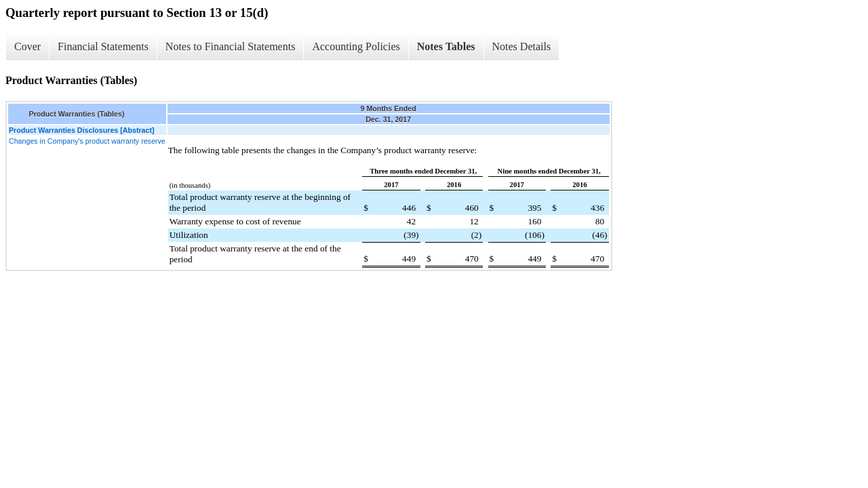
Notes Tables (446, 46)
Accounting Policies (356, 46)
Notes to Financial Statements (231, 46)
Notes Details (522, 46)
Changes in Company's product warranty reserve (87, 141)
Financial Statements (103, 46)
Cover (27, 46)
